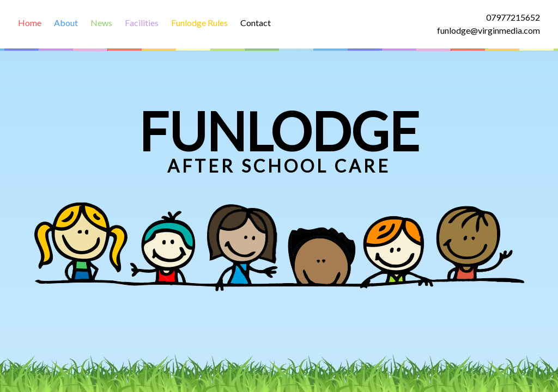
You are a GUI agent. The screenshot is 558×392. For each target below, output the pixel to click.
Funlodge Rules (199, 23)
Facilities (142, 23)
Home (30, 23)
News (101, 23)
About (66, 23)
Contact (256, 23)
